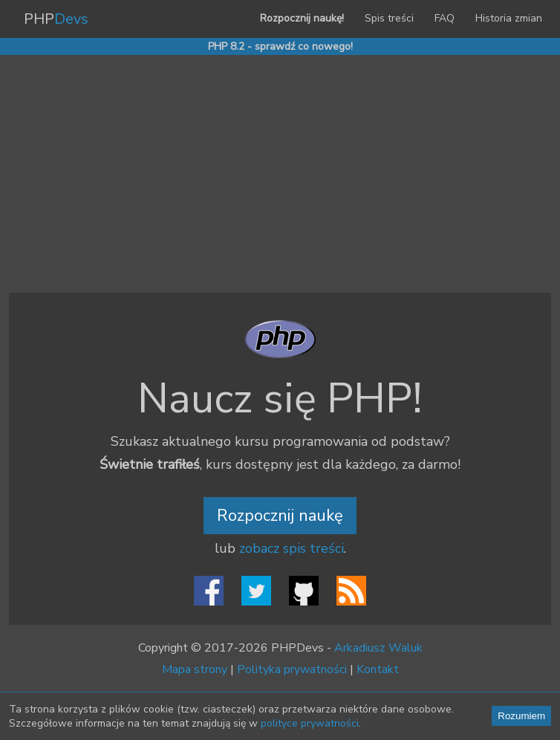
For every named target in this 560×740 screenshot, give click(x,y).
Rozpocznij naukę (280, 516)
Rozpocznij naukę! (302, 18)
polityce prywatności (310, 723)
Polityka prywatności (292, 669)
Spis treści (389, 18)
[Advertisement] (280, 174)
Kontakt (378, 669)
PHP (56, 19)
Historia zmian (509, 18)
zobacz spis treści (292, 548)
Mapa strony (195, 669)
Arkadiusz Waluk (378, 648)
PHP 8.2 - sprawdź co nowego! (280, 46)
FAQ (445, 18)
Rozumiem (521, 716)
